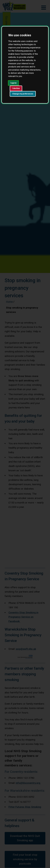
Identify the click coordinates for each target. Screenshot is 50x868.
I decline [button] (16, 88)
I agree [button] (13, 83)
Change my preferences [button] (23, 94)
